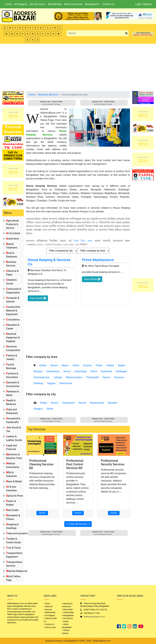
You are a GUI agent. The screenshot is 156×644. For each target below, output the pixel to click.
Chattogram (69, 403)
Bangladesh (92, 4)
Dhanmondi (66, 383)
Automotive (12, 239)
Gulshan (87, 365)
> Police (65, 621)
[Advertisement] (78, 67)
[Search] (96, 33)
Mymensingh (97, 403)
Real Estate (12, 510)
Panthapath (93, 377)
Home (8, 4)
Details (42, 513)
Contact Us (108, 4)
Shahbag (38, 383)
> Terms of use (50, 627)
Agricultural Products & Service (12, 224)
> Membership (50, 612)
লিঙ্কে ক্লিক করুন (83, 241)
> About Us (48, 607)
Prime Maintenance (98, 260)
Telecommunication (17, 533)
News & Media (14, 481)
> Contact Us (49, 624)
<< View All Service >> (78, 524)
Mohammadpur (74, 377)
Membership (55, 4)
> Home (47, 604)
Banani (54, 365)
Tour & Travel (13, 548)
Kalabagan (121, 371)
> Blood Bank (67, 610)
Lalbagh (58, 377)
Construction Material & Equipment (13, 311)
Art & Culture (13, 233)
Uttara (76, 365)
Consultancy (13, 320)
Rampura (119, 377)
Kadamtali (106, 371)
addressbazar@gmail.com (94, 617)
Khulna (54, 403)
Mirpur (65, 365)
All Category (21, 4)
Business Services (48, 95)
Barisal (82, 403)
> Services (48, 610)
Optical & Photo (15, 496)
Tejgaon (51, 383)
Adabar (110, 365)
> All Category (49, 615)
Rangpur (38, 409)
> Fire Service (67, 618)
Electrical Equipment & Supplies (13, 338)
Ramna (106, 377)
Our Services (38, 4)
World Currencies (73, 4)
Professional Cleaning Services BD (41, 464)
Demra (67, 371)
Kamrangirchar (42, 377)
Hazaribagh (81, 371)
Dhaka (44, 403)
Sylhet (50, 409)
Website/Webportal (17, 571)
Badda (121, 365)
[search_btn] (126, 33)
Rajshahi (112, 403)
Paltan (99, 365)
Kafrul (94, 371)
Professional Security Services (113, 462)
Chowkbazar (53, 371)
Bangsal (38, 371)
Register (148, 4)
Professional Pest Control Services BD (75, 464)
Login (138, 4)
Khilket (43, 365)
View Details (38, 298)
